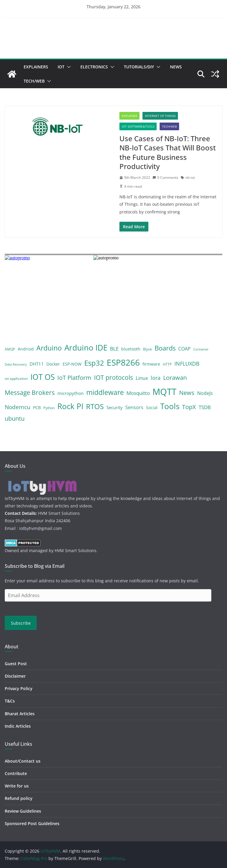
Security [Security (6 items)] (115, 407)
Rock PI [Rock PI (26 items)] (70, 406)
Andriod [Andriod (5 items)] (26, 349)
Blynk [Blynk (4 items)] (147, 349)
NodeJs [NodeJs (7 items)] (205, 393)
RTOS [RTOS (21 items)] (95, 406)
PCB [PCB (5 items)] (37, 408)
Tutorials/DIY (139, 67)
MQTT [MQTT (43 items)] (164, 392)
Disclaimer (15, 676)
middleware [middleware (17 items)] (105, 392)
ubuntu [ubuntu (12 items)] (15, 418)
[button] (68, 67)
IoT (61, 67)
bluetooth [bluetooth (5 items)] (131, 349)
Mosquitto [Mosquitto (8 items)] (138, 393)
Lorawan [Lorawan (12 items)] (175, 378)
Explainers (36, 67)
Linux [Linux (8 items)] (142, 378)
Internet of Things (160, 116)
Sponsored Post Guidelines (32, 823)
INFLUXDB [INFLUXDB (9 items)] (187, 364)
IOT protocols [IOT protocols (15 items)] (113, 377)
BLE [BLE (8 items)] (114, 349)
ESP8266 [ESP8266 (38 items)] (123, 362)
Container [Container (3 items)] (201, 349)
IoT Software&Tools (138, 126)
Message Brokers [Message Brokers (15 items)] (30, 392)
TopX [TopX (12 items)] (189, 407)
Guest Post (16, 664)
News (176, 67)
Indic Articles (18, 726)
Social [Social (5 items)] (152, 408)
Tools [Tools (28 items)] (170, 406)
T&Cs (10, 701)
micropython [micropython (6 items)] (70, 393)
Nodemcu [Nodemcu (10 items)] (18, 407)
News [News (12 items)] (187, 393)
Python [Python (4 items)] (49, 408)
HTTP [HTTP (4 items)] (167, 364)
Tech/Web (34, 81)
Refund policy (19, 798)
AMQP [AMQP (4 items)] (10, 349)
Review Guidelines (23, 811)
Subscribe (21, 623)
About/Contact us (23, 761)
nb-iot (190, 177)
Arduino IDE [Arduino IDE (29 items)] (86, 348)
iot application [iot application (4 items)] (16, 378)
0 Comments (165, 177)
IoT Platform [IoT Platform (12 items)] (74, 378)
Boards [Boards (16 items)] (165, 348)
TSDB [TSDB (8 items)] (205, 407)
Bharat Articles (20, 714)
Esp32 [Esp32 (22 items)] (94, 363)
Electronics (94, 67)
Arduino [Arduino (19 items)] (49, 348)
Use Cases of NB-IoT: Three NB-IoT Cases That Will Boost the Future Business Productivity (168, 152)
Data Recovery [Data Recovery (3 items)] (16, 364)
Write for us (17, 786)
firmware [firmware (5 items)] (151, 364)
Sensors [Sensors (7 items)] (134, 407)
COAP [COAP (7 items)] (184, 349)
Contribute (16, 773)
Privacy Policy (19, 688)
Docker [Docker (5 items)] (53, 364)
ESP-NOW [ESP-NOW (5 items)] (72, 364)
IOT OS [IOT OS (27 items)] (43, 377)
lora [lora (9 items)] (156, 378)
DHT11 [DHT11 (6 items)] (37, 364)
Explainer (129, 116)
